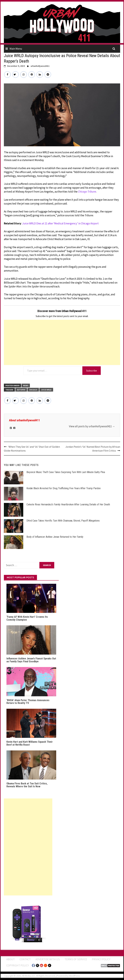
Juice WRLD (46, 390)
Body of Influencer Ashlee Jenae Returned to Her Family (55, 537)
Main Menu (16, 49)
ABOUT (10, 959)
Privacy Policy (101, 959)
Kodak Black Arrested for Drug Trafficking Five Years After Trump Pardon (64, 488)
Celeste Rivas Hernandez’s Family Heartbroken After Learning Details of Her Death (68, 504)
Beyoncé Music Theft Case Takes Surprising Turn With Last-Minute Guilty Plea (66, 472)
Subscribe (92, 371)
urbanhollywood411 (40, 66)
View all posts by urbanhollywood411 (92, 426)
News (26, 385)
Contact (25, 959)
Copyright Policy (18, 965)
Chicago (33, 390)
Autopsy (21, 390)
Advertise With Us (48, 959)
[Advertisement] (62, 342)
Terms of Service (76, 959)
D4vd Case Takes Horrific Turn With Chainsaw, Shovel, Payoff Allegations (63, 521)
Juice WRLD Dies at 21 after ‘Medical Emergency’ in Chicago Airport (60, 223)
